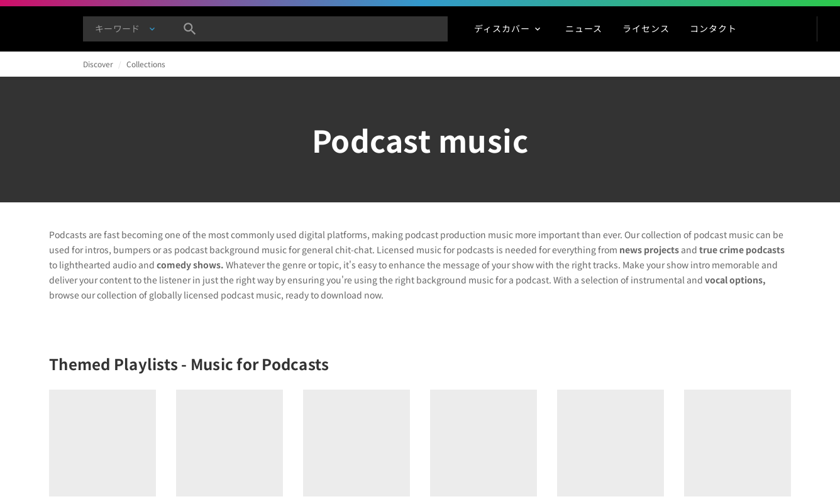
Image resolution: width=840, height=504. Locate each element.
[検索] (190, 29)
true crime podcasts (742, 249)
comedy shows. (190, 265)
